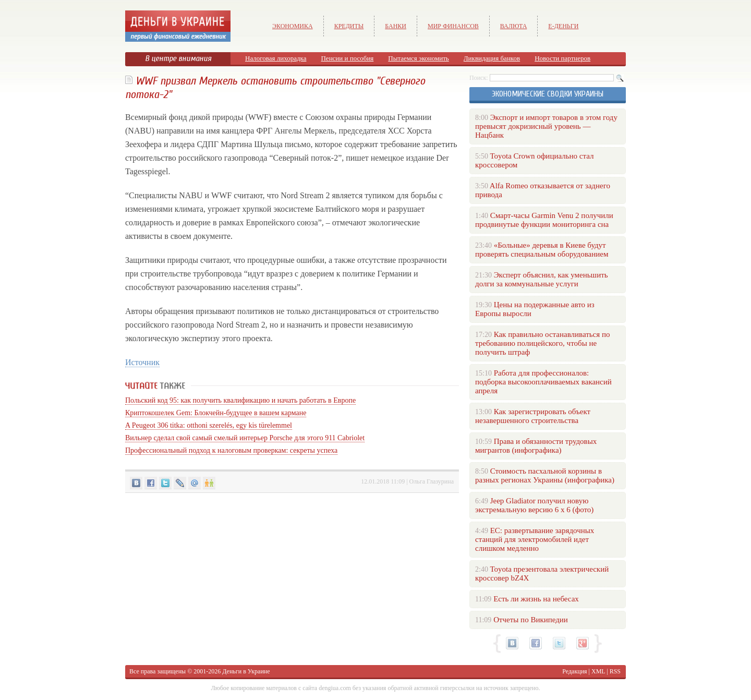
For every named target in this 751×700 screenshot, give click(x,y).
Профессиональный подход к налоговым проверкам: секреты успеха (231, 450)
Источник (142, 362)
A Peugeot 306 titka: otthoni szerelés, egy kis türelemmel (209, 425)
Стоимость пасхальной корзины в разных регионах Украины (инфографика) (545, 475)
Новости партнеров (562, 58)
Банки (396, 26)
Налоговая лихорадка (276, 58)
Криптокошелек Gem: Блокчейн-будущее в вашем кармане (216, 413)
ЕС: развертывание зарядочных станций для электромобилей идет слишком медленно (535, 539)
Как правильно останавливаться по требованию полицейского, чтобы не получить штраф (542, 343)
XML (598, 671)
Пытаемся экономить (418, 58)
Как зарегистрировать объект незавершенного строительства (533, 416)
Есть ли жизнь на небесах (536, 599)
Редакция (574, 671)
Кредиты (349, 26)
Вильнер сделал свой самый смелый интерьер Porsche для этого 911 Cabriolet (245, 438)
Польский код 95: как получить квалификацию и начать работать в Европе (240, 400)
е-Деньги (563, 26)
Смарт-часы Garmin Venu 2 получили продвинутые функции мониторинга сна (544, 220)
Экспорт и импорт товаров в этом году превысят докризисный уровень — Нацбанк (546, 126)
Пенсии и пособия (347, 58)
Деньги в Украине (246, 671)
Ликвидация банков (492, 58)
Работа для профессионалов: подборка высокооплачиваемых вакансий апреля (543, 382)
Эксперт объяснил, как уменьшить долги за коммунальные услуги (542, 279)
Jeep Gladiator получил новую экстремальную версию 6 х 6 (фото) (534, 505)
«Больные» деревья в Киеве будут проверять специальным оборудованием (542, 250)
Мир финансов (453, 26)
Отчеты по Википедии (531, 620)
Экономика (293, 26)
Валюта (514, 26)
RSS (615, 671)
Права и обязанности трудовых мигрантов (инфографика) (536, 446)
